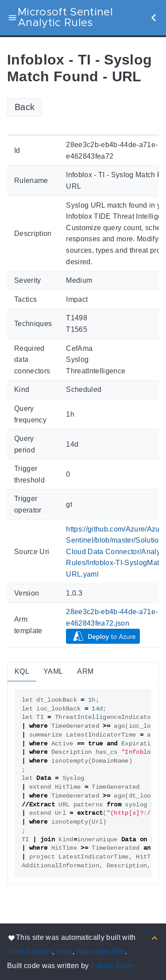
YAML (53, 671)
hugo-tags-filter (101, 952)
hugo (64, 952)
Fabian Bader (113, 966)
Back (25, 107)
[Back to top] (154, 937)
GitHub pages (30, 952)
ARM (85, 671)
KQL (22, 671)
